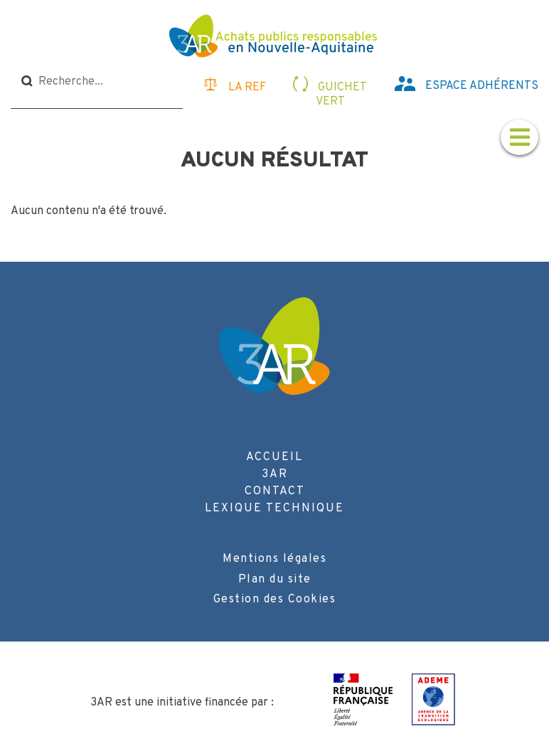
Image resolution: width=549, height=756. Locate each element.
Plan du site (275, 580)
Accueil (274, 457)
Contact (275, 491)
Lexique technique (274, 509)
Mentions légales (274, 559)
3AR (275, 474)
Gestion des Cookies (275, 600)
